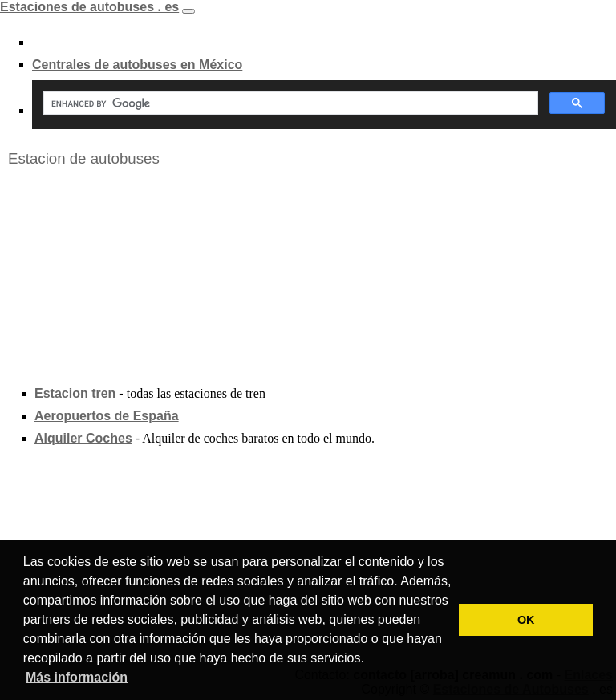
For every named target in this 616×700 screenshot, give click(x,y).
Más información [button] (77, 677)
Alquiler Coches (83, 438)
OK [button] (526, 620)
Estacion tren (75, 393)
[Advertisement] (120, 276)
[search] (289, 103)
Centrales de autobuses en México (137, 65)
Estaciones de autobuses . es (89, 7)
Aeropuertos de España (107, 416)
